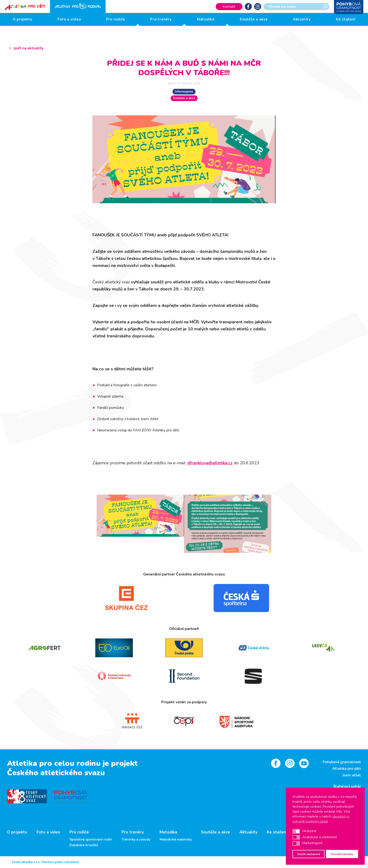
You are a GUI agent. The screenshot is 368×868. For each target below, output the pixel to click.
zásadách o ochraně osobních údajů (321, 819)
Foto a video (69, 19)
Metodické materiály (176, 840)
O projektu (23, 19)
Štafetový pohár (347, 786)
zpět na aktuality (28, 48)
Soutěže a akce (254, 19)
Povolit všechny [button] (342, 854)
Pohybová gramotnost (342, 762)
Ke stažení (346, 19)
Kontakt (229, 7)
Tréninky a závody (136, 840)
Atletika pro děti (347, 769)
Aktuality (302, 19)
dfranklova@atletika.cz (210, 463)
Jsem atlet (352, 775)
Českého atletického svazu (56, 773)
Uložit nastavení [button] (309, 854)
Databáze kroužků (84, 845)
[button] (296, 831)
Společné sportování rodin (91, 840)
